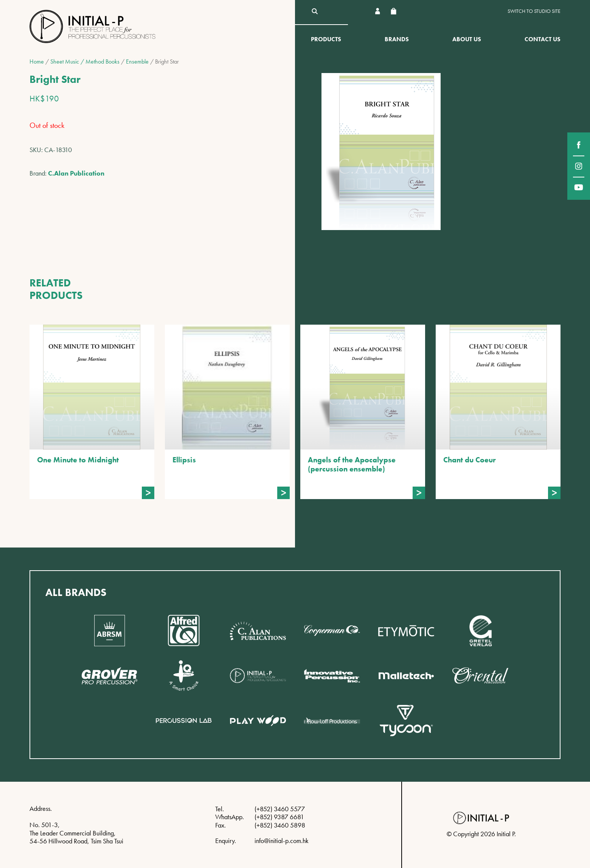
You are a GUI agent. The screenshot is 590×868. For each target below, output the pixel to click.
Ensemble (137, 61)
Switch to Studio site (534, 11)
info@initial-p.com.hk (282, 841)
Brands (397, 39)
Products (326, 39)
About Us (467, 39)
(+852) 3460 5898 (280, 825)
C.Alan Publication (76, 173)
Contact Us (543, 39)
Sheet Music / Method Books (85, 61)
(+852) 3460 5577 (280, 809)
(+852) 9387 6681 (279, 817)
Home (37, 61)
